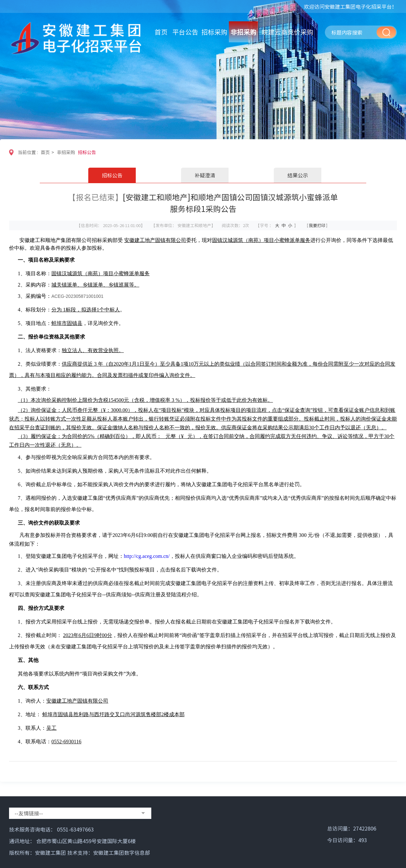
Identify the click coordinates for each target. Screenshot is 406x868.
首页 (161, 32)
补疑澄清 (205, 175)
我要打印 (317, 225)
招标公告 (87, 152)
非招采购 (243, 32)
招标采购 (214, 32)
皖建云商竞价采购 (287, 32)
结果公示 (298, 175)
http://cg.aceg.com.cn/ (147, 556)
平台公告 (185, 32)
